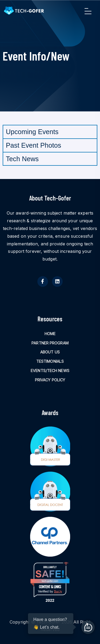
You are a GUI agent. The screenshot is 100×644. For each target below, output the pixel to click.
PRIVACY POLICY (50, 380)
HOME (50, 334)
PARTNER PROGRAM (50, 343)
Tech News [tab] (22, 159)
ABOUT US (50, 352)
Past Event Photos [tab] (33, 145)
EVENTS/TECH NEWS (50, 371)
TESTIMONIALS (50, 361)
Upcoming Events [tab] (32, 132)
